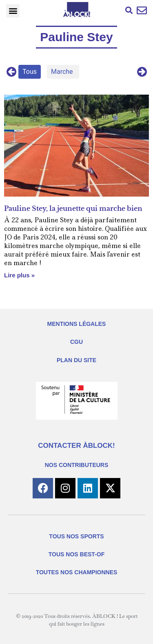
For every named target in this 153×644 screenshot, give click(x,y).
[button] (13, 11)
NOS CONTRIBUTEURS (77, 465)
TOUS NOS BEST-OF (76, 554)
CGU (76, 342)
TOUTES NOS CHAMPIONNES (77, 572)
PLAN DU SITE (76, 360)
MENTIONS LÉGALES (77, 324)
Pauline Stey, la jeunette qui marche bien (73, 208)
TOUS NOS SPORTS (76, 536)
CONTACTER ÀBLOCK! (76, 446)
